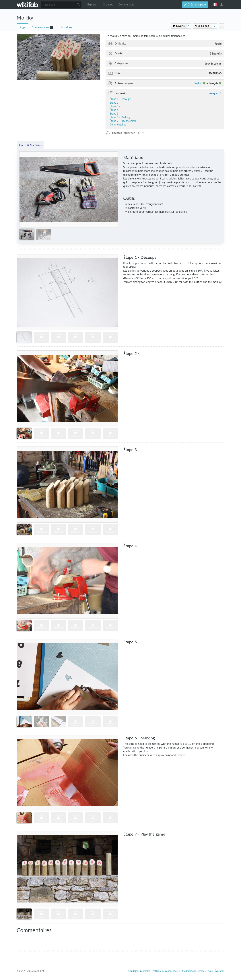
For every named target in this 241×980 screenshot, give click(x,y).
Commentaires (40, 27)
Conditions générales (139, 971)
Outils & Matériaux (30, 145)
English (198, 83)
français (215, 5)
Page (22, 27)
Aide (210, 971)
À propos (220, 971)
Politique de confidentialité (166, 971)
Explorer (92, 4)
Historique (66, 27)
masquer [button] (214, 93)
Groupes (108, 4)
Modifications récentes (194, 971)
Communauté (126, 4)
